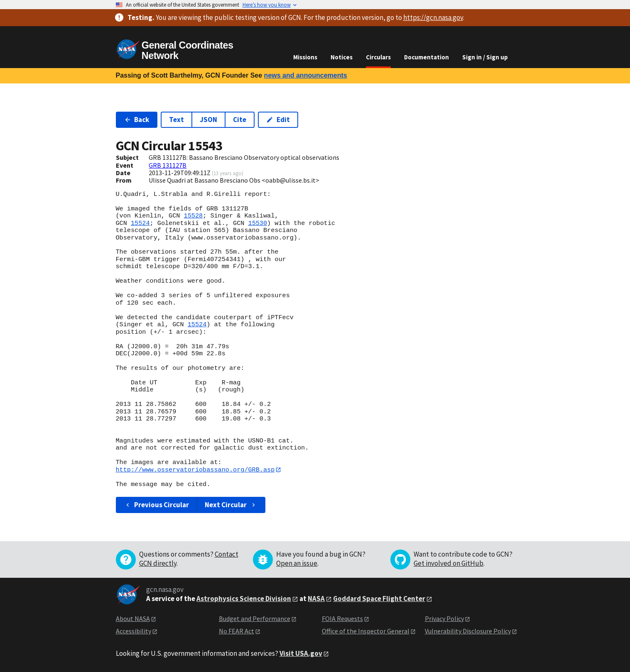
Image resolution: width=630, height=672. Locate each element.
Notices (342, 57)
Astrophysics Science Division (244, 599)
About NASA (133, 618)
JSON (208, 120)
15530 (257, 223)
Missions (305, 57)
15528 (194, 216)
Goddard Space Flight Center (379, 599)
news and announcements (306, 75)
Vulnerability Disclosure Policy (468, 631)
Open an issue (297, 563)
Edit (278, 120)
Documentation (427, 57)
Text (176, 120)
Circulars (378, 57)
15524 (140, 223)
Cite (240, 120)
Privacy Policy (444, 618)
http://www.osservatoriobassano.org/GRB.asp (195, 470)
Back (137, 120)
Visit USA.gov (301, 653)
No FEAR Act (237, 631)
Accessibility (134, 631)
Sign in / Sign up (485, 57)
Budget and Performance (255, 618)
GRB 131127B (168, 165)
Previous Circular (157, 505)
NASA (316, 599)
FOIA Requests (342, 618)
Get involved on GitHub (449, 563)
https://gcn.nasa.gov (433, 17)
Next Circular (231, 505)
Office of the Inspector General (366, 631)
